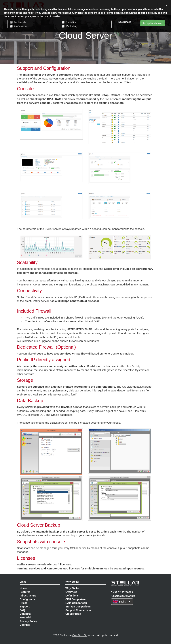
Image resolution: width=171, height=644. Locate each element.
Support (25, 607)
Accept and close (152, 23)
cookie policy (145, 13)
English (121, 602)
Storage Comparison (78, 607)
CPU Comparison (76, 599)
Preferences (19, 26)
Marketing (70, 26)
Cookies (25, 625)
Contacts (25, 614)
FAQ (22, 610)
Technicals (18, 22)
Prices (24, 603)
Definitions (72, 596)
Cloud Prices (73, 614)
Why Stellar (72, 588)
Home (23, 588)
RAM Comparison (76, 603)
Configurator (27, 599)
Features (25, 592)
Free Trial (25, 618)
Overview (71, 592)
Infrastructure (28, 596)
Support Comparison (78, 610)
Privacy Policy (28, 621)
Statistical (70, 22)
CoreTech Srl (80, 635)
